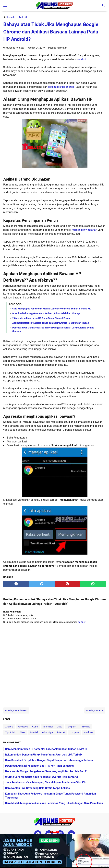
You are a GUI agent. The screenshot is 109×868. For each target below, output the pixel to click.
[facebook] (16, 584)
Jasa (60, 727)
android (83, 59)
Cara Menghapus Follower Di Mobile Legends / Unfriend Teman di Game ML (52, 309)
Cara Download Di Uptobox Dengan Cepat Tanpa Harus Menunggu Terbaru (49, 760)
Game (35, 727)
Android (9, 727)
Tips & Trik (10, 732)
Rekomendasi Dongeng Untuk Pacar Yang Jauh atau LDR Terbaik (44, 755)
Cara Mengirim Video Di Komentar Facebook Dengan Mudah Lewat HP (47, 749)
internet (61, 732)
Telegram (71, 727)
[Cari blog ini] (104, 5)
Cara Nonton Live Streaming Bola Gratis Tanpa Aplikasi (38, 788)
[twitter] (42, 584)
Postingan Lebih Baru (16, 710)
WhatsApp (47, 732)
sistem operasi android (61, 87)
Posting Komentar (57, 48)
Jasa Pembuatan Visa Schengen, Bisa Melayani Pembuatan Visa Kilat (46, 782)
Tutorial (34, 732)
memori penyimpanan (84, 230)
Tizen (23, 732)
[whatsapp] (93, 584)
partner (82, 622)
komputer (74, 732)
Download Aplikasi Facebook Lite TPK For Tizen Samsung (39, 766)
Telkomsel (85, 727)
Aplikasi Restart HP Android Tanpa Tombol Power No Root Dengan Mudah (51, 323)
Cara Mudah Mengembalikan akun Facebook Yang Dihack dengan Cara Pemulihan (54, 803)
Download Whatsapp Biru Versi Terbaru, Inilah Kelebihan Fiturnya (46, 313)
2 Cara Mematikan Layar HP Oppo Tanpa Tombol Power (41, 318)
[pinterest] (67, 584)
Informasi (48, 727)
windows (88, 732)
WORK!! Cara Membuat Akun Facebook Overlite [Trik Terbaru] (41, 777)
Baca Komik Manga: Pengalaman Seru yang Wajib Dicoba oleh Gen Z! (46, 771)
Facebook (23, 727)
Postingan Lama (95, 710)
